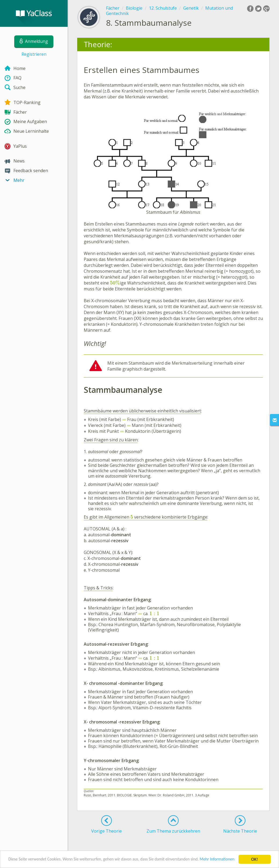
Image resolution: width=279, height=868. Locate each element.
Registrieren (34, 54)
